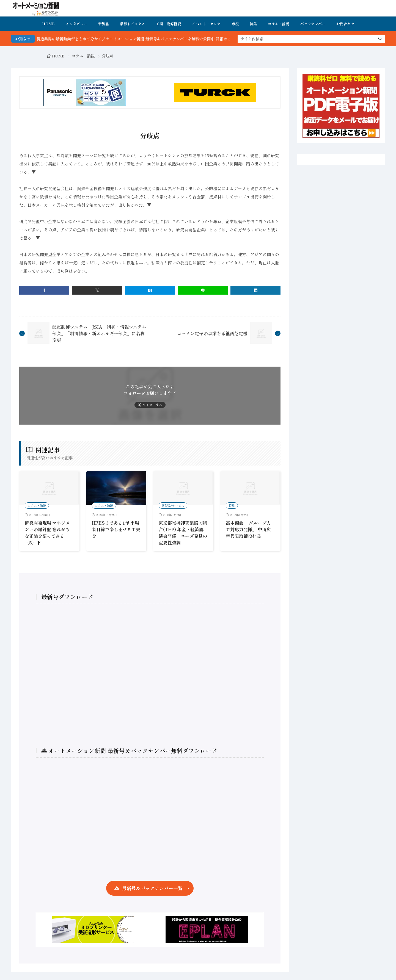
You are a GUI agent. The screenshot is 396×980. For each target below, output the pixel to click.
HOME (48, 24)
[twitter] (97, 290)
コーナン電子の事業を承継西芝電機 (212, 333)
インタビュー (76, 24)
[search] (380, 39)
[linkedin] (255, 290)
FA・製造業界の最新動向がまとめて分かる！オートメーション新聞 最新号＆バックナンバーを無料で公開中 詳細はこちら (142, 39)
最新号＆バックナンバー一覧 (152, 888)
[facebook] (44, 290)
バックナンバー (313, 24)
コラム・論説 (279, 24)
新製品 (104, 24)
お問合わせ (345, 24)
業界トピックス (132, 24)
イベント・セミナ (206, 24)
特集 (253, 24)
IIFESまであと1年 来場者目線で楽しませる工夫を (116, 529)
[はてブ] (150, 290)
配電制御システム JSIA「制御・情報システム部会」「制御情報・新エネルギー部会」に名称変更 (99, 333)
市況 (235, 24)
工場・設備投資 (168, 24)
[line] (203, 290)
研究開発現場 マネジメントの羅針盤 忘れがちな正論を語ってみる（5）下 (47, 533)
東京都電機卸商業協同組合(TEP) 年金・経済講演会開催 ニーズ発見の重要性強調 (183, 533)
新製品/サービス (173, 505)
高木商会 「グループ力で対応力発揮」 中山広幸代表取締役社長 (248, 529)
